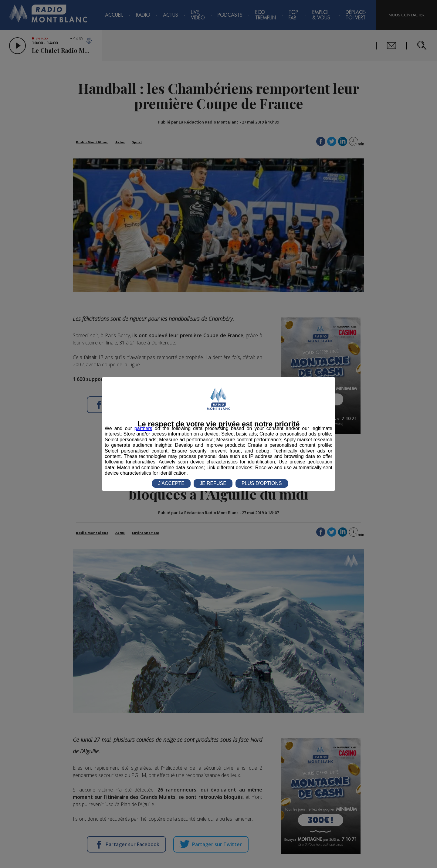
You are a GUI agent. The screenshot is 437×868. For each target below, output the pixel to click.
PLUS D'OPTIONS (262, 483)
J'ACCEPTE (171, 483)
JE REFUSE (213, 483)
